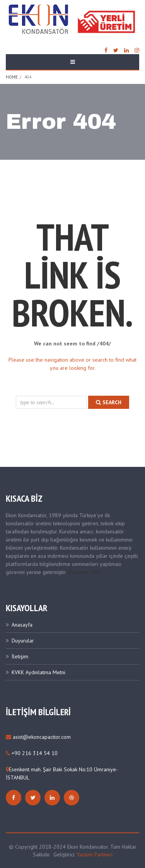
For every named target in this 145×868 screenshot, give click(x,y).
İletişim (20, 656)
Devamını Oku (84, 572)
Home (12, 77)
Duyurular (23, 641)
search (109, 402)
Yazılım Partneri (95, 854)
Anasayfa (22, 625)
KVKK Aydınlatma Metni (38, 672)
